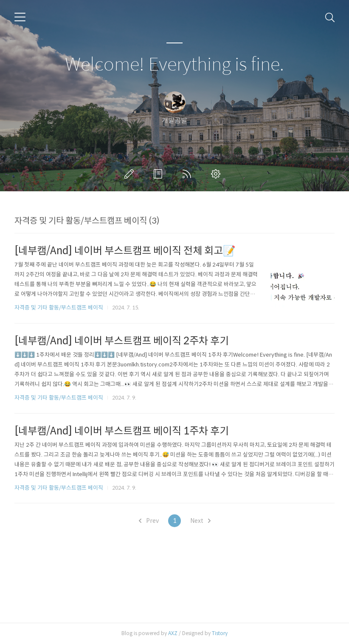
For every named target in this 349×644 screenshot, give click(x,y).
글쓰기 (131, 174)
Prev (149, 521)
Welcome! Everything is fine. (174, 65)
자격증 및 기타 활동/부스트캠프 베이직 (59, 308)
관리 (217, 174)
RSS (189, 174)
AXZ (173, 633)
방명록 (160, 174)
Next (200, 521)
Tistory (220, 633)
